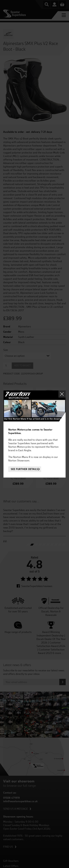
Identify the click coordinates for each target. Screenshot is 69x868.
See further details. (25, 469)
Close (62, 394)
